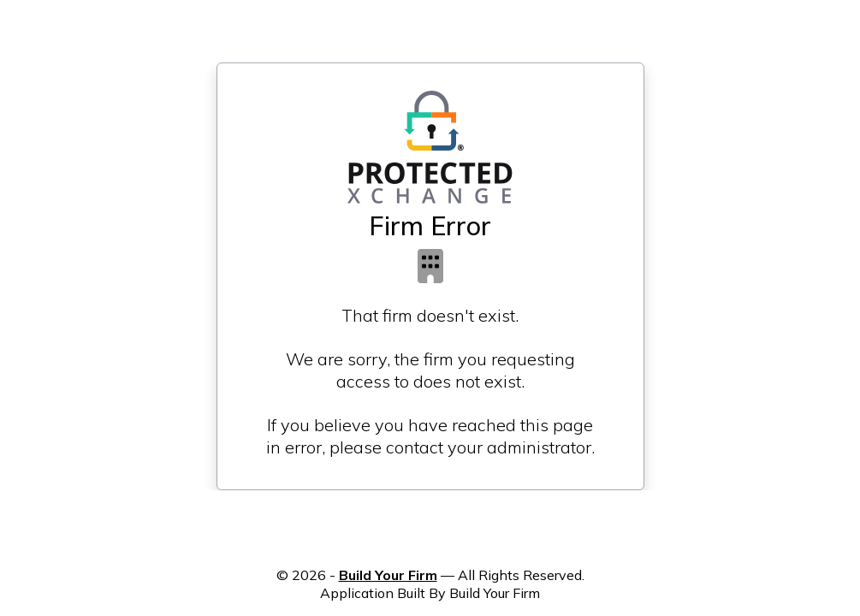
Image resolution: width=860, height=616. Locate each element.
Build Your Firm (388, 575)
